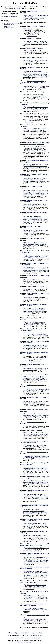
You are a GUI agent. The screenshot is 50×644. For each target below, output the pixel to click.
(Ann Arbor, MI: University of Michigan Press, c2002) (35, 130)
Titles (31, 635)
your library (13, 17)
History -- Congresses (9, 27)
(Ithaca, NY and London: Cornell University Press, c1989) (36, 434)
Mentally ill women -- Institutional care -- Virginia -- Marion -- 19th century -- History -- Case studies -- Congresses (35, 505)
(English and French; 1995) (35, 18)
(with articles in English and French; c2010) (35, 108)
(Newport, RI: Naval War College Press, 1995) (35, 610)
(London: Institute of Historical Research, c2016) (35, 206)
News (17, 638)
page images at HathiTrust (33, 35)
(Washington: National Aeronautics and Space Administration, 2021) (35, 96)
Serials (41, 635)
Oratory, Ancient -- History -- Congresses (38, 615)
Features (22, 638)
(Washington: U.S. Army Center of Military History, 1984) (36, 560)
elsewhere (3, 18)
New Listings (20, 635)
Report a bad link (26, 633)
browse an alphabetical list (18, 8)
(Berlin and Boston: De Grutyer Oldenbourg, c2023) (35, 323)
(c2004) (36, 369)
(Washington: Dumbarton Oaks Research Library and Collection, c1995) (36, 457)
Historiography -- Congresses (35, 48)
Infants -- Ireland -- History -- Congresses (38, 374)
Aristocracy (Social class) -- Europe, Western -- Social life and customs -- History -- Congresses (33, 82)
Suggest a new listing (37, 633)
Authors (26, 635)
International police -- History (11, 23)
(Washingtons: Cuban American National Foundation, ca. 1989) (36, 193)
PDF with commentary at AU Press (35, 121)
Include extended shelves (43, 7)
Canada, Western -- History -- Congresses (38, 114)
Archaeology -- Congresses (34, 39)
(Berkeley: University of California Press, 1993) (35, 180)
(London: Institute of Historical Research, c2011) (36, 334)
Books (12, 638)
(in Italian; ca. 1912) (36, 43)
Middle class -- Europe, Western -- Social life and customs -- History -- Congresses (34, 544)
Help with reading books (14, 633)
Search (13, 635)
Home (9, 635)
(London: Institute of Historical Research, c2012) (36, 378)
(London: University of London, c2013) (35, 619)
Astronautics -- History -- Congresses (37, 92)
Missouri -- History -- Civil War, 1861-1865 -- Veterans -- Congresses (34, 581)
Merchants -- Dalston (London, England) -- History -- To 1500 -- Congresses (34, 520)
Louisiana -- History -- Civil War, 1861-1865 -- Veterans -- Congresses (34, 442)
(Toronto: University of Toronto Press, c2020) (36, 469)
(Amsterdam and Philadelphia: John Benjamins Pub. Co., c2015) (35, 310)
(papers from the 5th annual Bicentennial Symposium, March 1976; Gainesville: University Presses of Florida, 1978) (36, 257)
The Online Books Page (25, 3)
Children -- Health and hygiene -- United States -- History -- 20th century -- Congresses (34, 143)
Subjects (36, 635)
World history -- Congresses (34, 58)
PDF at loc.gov (30, 122)
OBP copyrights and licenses (25, 642)
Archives (27, 638)
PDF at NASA (30, 360)
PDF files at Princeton (32, 36)
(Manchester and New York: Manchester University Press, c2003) (36, 415)
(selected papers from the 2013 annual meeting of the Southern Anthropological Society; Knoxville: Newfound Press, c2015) (36, 512)
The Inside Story (35, 638)
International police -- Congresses (9, 25)
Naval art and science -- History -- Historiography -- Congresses (33, 605)
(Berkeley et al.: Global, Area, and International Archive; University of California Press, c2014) (36, 166)
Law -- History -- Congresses (35, 430)
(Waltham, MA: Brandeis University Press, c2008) (36, 232)
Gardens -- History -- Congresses (36, 286)
